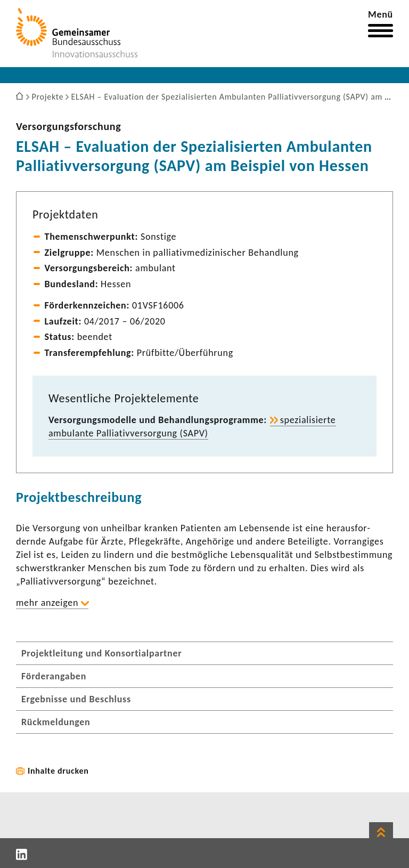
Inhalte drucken (58, 771)
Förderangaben (54, 676)
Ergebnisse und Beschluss (76, 699)
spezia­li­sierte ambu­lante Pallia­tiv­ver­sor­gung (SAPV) (192, 427)
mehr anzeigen (47, 603)
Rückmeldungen (56, 722)
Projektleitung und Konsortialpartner (101, 653)
